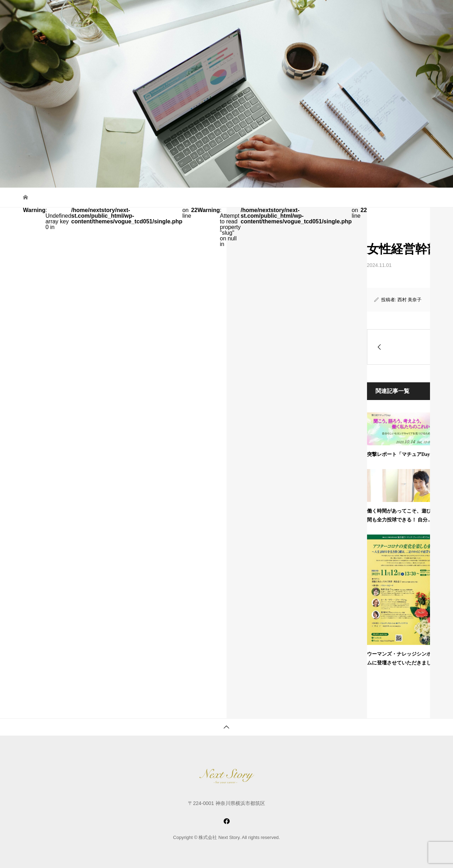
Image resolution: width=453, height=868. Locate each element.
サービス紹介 (201, 12)
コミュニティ (242, 12)
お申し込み (373, 12)
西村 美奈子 (410, 300)
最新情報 (341, 12)
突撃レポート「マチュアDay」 (401, 454)
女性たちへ (280, 12)
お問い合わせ (411, 12)
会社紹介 (312, 12)
